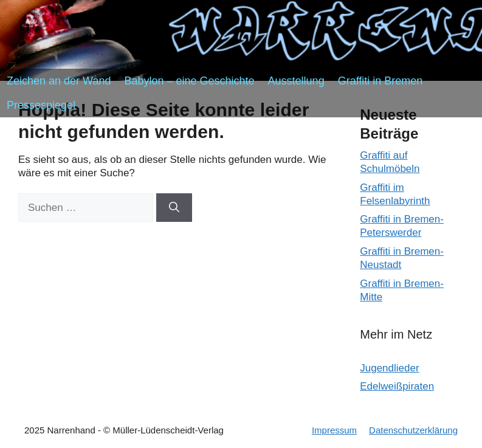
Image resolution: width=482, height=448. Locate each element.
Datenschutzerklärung (413, 430)
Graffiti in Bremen (380, 81)
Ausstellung (296, 81)
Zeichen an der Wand (59, 81)
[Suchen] (174, 208)
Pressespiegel (41, 105)
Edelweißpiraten (397, 386)
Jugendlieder (389, 368)
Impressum (334, 430)
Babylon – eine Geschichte (189, 81)
